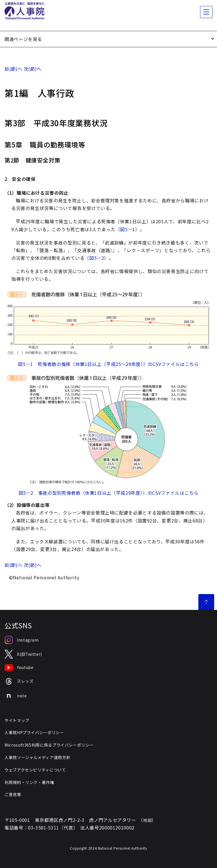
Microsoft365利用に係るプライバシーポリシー (49, 745)
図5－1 (128, 229)
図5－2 (97, 258)
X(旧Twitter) (23, 654)
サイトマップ (17, 720)
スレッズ (19, 681)
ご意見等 (13, 794)
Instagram (22, 640)
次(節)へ (33, 69)
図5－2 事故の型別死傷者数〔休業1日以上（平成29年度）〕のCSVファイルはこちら (109, 493)
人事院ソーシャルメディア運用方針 (37, 757)
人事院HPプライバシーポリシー (34, 732)
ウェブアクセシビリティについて (35, 770)
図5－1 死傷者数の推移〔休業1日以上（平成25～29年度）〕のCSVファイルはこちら (108, 364)
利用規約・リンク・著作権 (29, 782)
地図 (147, 820)
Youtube (19, 668)
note (16, 696)
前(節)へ (13, 69)
